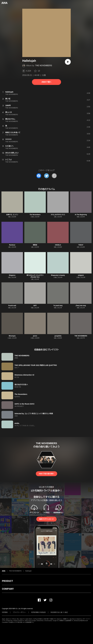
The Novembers (35, 215)
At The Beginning (81, 215)
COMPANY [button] (8, 589)
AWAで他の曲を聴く (46, 474)
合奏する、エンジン (12, 215)
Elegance (12, 275)
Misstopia (12, 336)
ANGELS (58, 245)
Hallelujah (28, 571)
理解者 (35, 245)
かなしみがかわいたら (58, 215)
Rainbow (12, 245)
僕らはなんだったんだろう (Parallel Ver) (35, 276)
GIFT (35, 306)
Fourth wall (12, 306)
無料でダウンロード (46, 519)
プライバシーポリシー (19, 612)
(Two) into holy (81, 306)
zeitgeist (81, 275)
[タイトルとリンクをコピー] (54, 176)
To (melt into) (58, 306)
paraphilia (58, 336)
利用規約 (5, 612)
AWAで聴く (46, 82)
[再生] (68, 62)
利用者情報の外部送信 (38, 612)
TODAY (81, 245)
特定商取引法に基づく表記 (59, 612)
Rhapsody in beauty (58, 275)
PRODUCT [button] (7, 581)
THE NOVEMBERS (44, 66)
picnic (35, 336)
